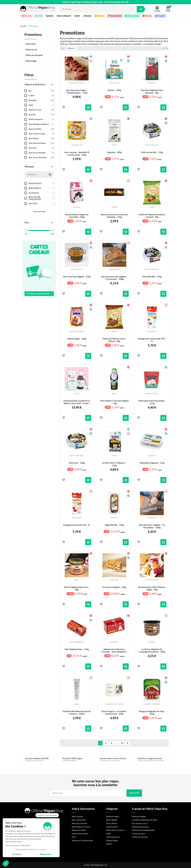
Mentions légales (139, 816)
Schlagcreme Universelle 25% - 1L (152, 340)
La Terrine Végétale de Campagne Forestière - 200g (152, 650)
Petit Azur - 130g (77, 463)
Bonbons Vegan (113, 816)
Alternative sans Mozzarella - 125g (152, 402)
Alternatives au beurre (115, 830)
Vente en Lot (31, 49)
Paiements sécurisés (140, 827)
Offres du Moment (34, 55)
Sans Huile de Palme (42, 143)
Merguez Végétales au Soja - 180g (152, 713)
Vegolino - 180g (114, 152)
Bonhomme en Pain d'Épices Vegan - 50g (152, 588)
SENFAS (152, 642)
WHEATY (114, 518)
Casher (42, 96)
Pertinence (72, 48)
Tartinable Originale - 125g (152, 463)
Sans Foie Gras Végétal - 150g (77, 277)
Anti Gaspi (30, 44)
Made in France (42, 110)
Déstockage (31, 61)
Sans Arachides (42, 129)
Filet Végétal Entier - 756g (77, 649)
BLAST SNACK (42, 188)
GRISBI (114, 207)
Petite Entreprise (42, 119)
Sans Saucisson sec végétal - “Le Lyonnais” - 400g (114, 278)
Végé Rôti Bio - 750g (114, 525)
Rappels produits (79, 830)
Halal (42, 105)
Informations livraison (81, 827)
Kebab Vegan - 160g (77, 339)
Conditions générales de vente (144, 820)
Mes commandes (79, 820)
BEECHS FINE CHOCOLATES (42, 198)
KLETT (114, 394)
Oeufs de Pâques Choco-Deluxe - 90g (114, 340)
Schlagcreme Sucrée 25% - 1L (77, 525)
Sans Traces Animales (42, 157)
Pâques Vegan (112, 840)
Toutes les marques (140, 837)
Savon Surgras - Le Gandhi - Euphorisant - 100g (115, 713)
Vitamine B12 (112, 827)
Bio (42, 91)
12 (122, 743)
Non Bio (42, 115)
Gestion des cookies (80, 833)
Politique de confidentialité (143, 830)
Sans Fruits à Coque (42, 134)
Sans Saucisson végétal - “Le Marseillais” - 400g (152, 526)
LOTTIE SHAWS (152, 580)
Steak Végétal (112, 820)
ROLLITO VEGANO (77, 83)
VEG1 (77, 394)
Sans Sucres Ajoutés (42, 153)
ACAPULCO (42, 193)
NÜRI (77, 580)
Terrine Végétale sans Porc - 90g (77, 588)
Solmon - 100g (114, 90)
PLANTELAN (114, 269)
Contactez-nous (138, 833)
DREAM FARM (152, 394)
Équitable (42, 100)
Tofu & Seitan (112, 823)
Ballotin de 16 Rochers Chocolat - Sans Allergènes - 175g (115, 650)
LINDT (152, 207)
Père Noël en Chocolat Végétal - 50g (114, 402)
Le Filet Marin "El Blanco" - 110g (114, 464)
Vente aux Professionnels (82, 840)
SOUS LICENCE (42, 183)
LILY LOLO (42, 203)
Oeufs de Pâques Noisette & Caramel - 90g (152, 216)
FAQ (74, 837)
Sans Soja (42, 148)
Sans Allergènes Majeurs (42, 124)
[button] (6, 863)
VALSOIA (152, 83)
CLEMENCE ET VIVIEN (114, 704)
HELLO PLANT (77, 269)
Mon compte (77, 816)
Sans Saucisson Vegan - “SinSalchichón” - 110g (77, 91)
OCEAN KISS (114, 83)
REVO (114, 456)
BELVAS (77, 207)
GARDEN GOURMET (152, 704)
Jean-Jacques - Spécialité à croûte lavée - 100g (77, 153)
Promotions (33, 35)
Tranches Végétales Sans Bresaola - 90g (152, 91)
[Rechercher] (98, 9)
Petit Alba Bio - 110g (152, 277)
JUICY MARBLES (77, 642)
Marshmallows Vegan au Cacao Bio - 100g (77, 216)
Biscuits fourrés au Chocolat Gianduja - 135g (114, 216)
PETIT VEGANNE (152, 145)
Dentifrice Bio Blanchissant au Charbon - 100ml (77, 713)
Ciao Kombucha (113, 837)
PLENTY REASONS (77, 331)
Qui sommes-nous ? (140, 823)
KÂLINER (114, 642)
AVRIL (77, 704)
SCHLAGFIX (152, 331)
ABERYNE (114, 580)
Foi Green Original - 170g (114, 587)
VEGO (114, 145)
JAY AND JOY (77, 145)
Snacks (109, 844)
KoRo (108, 833)
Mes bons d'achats (79, 823)
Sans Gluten (42, 138)
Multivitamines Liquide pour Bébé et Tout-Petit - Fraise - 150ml (77, 402)
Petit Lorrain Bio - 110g (152, 152)
